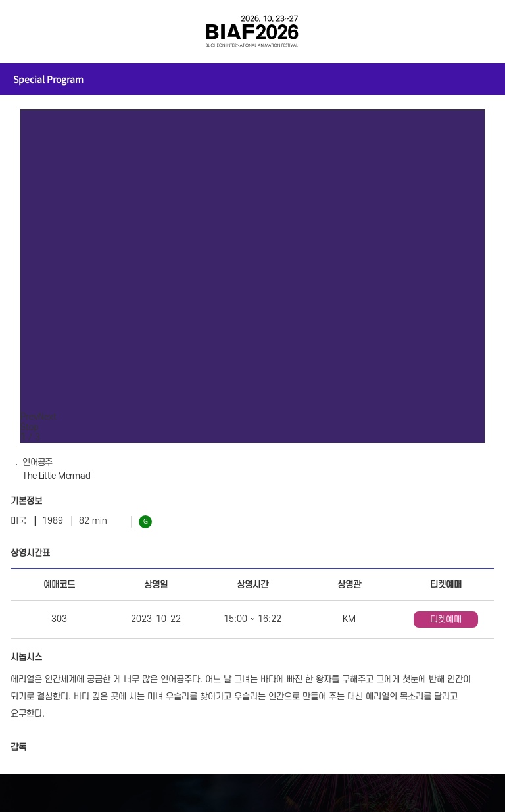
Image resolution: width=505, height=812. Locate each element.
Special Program (48, 79)
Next (47, 417)
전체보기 (29, 31)
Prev (29, 417)
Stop (30, 427)
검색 (476, 31)
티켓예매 (446, 620)
